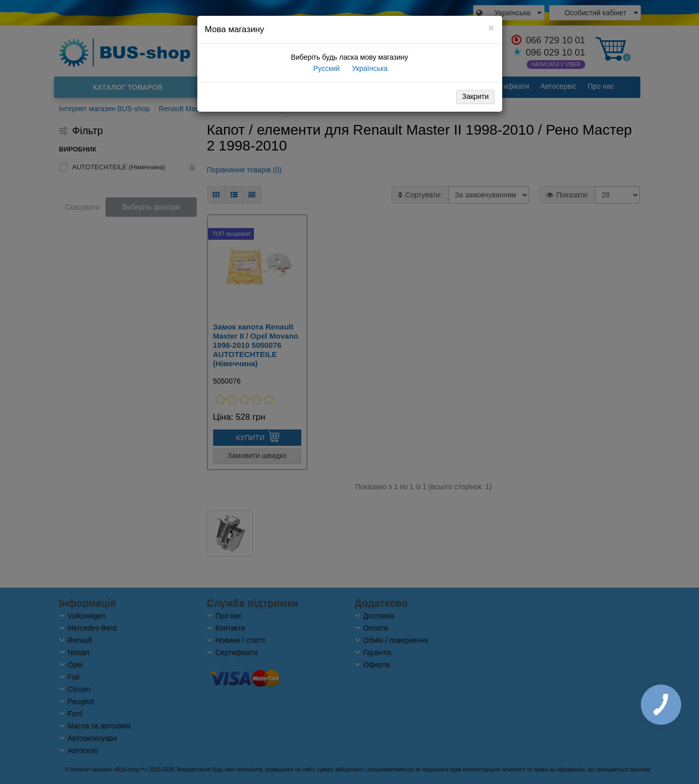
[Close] (491, 28)
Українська (369, 68)
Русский (326, 68)
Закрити (475, 96)
